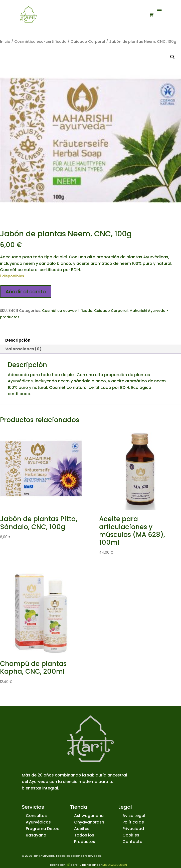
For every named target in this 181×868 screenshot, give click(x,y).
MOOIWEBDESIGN (115, 865)
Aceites (82, 829)
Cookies (131, 835)
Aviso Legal (134, 816)
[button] (172, 57)
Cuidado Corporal (88, 42)
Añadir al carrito (26, 292)
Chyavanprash (89, 822)
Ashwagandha (89, 816)
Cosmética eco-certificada (40, 42)
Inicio (5, 42)
